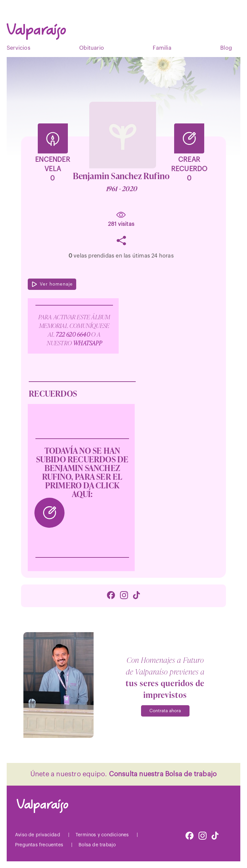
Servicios (19, 48)
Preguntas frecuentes (39, 845)
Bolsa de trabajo (97, 845)
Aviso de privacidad (38, 835)
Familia (162, 48)
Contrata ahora (165, 711)
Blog (226, 48)
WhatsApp (88, 343)
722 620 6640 (74, 334)
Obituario (92, 48)
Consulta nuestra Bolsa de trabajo (163, 774)
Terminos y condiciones (102, 835)
